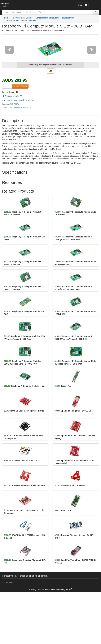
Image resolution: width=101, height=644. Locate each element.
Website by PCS (63, 589)
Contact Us (8, 583)
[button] (9, 55)
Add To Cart (20, 86)
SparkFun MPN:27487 (21, 108)
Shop (80, 5)
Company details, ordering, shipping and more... (26, 576)
